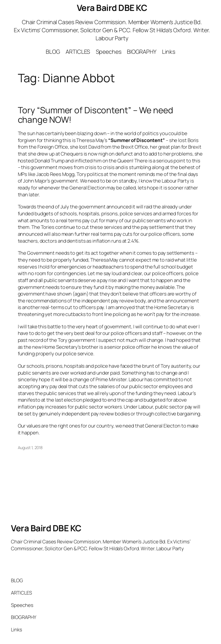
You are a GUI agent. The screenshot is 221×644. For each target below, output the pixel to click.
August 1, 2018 (30, 447)
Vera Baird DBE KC (112, 8)
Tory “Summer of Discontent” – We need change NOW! (96, 115)
